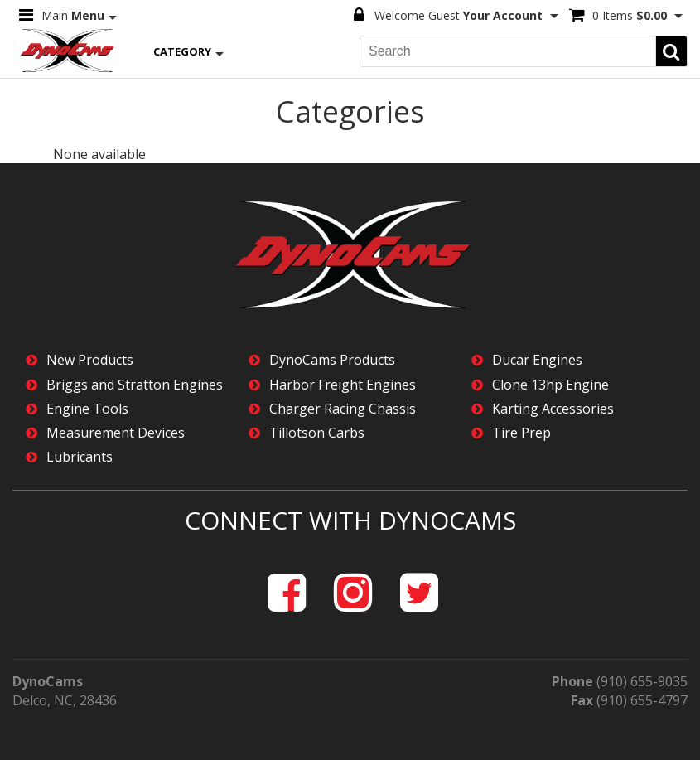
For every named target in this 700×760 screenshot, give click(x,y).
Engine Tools (87, 409)
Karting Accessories (553, 409)
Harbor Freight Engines (343, 385)
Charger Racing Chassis (343, 409)
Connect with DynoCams (350, 520)
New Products (90, 360)
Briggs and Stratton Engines (135, 385)
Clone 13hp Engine (550, 385)
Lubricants (80, 457)
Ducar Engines (537, 360)
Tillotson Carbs (317, 433)
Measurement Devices (116, 433)
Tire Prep (521, 433)
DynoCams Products (332, 360)
